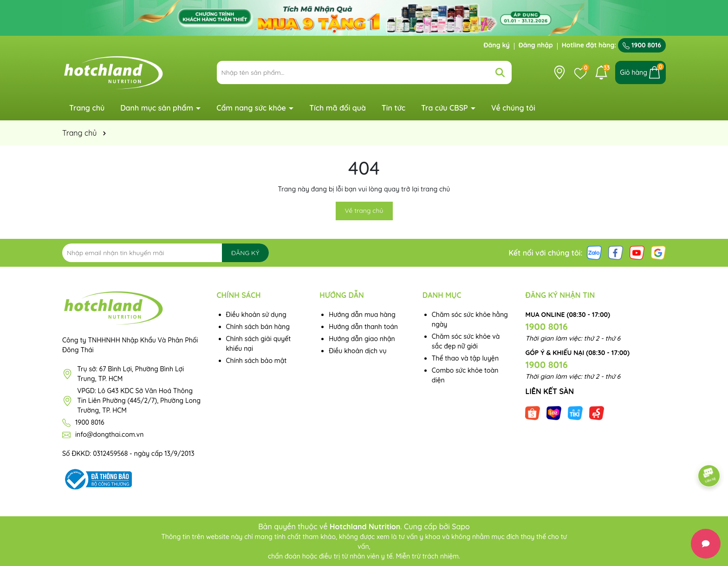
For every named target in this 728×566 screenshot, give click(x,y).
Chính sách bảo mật (257, 361)
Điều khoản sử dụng (256, 315)
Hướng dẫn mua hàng (362, 315)
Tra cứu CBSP (445, 108)
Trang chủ (87, 108)
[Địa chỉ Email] (166, 253)
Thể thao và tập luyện (465, 358)
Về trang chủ (364, 211)
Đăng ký (497, 45)
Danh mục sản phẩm (158, 108)
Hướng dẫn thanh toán (363, 327)
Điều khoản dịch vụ (357, 351)
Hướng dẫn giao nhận (362, 339)
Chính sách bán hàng (258, 327)
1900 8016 (642, 45)
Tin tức (393, 108)
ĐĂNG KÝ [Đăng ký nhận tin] (245, 253)
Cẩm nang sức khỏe (252, 108)
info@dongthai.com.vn (109, 434)
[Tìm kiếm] (500, 72)
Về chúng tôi (513, 108)
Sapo (461, 527)
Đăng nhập (536, 45)
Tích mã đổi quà (338, 108)
